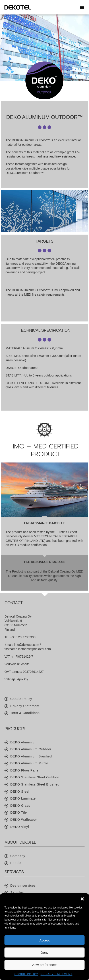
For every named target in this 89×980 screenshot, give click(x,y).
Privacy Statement (57, 974)
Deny (44, 952)
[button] (82, 899)
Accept (45, 940)
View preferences (45, 965)
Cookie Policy (26, 974)
